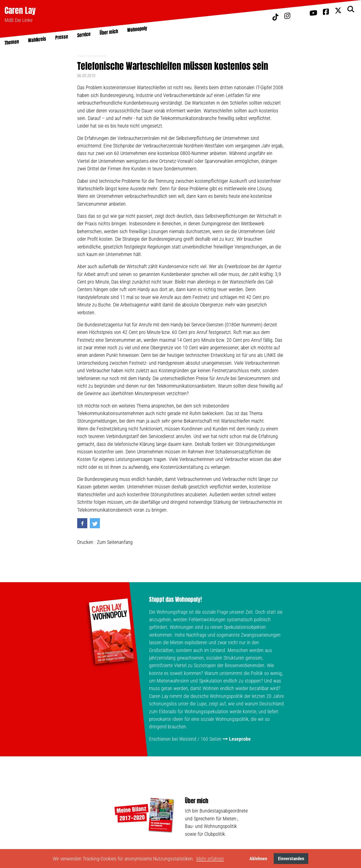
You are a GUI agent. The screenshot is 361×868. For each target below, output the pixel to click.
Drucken (85, 542)
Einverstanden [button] (291, 859)
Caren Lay (20, 10)
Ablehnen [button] (258, 859)
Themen (81, 56)
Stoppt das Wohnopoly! (175, 600)
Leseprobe (240, 739)
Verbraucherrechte (97, 56)
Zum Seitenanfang (115, 542)
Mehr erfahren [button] (210, 859)
